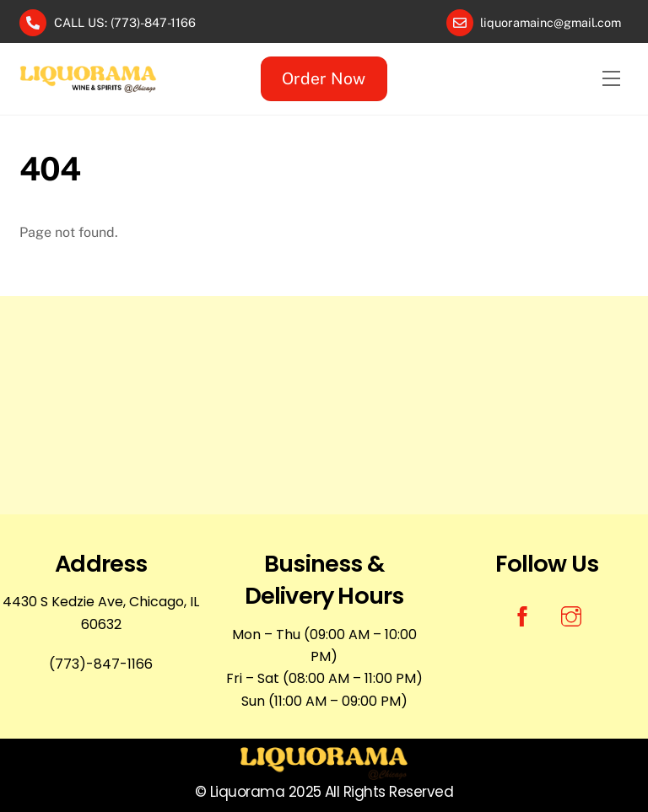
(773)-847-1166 (101, 664)
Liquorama (247, 792)
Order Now (324, 78)
